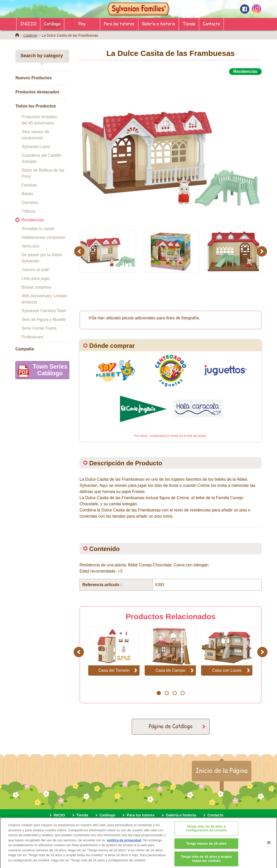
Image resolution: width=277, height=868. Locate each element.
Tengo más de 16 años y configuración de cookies (206, 835)
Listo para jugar (36, 278)
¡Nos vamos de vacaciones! (35, 135)
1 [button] (159, 693)
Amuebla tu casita (38, 229)
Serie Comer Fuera (39, 328)
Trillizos (28, 211)
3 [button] (175, 693)
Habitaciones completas (43, 237)
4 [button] (182, 693)
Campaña (25, 349)
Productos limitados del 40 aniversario (39, 120)
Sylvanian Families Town (44, 311)
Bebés (27, 194)
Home (17, 35)
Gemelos (30, 203)
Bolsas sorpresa (36, 287)
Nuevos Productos (33, 78)
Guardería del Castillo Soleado (41, 158)
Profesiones (32, 337)
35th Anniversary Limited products (44, 299)
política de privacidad (124, 847)
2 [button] (167, 693)
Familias (29, 185)
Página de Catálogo (171, 726)
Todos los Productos (36, 106)
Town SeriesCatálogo (41, 371)
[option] (171, 150)
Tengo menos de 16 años (206, 850)
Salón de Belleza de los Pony (43, 173)
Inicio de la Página (222, 770)
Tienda (189, 23)
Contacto (211, 23)
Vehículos (30, 246)
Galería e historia (159, 23)
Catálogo (52, 23)
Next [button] (263, 251)
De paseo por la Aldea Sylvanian (42, 258)
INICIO (28, 23)
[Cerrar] (269, 849)
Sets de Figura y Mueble (44, 319)
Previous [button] (80, 251)
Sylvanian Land (36, 147)
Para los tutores (119, 23)
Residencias (33, 220)
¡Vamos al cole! (36, 270)
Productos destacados (37, 92)
